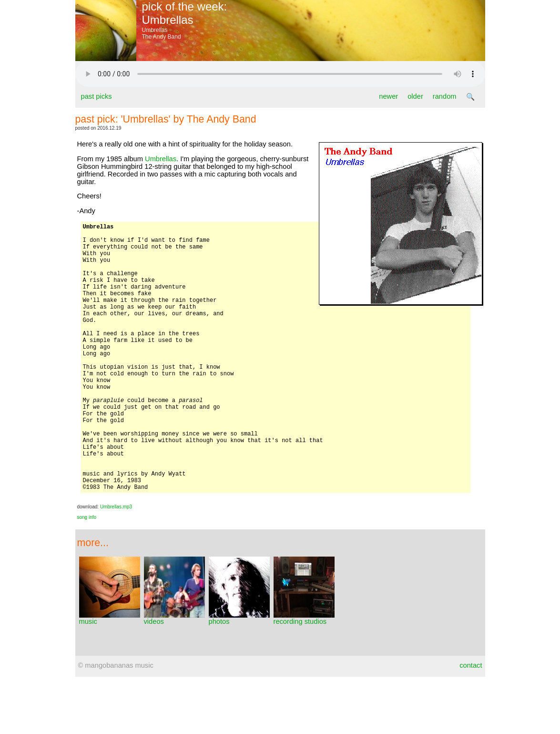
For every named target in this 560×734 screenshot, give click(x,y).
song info (87, 574)
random (445, 96)
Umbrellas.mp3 (116, 564)
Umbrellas (161, 159)
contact (471, 723)
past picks (97, 96)
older (415, 96)
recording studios (304, 676)
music (110, 676)
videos (174, 676)
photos (239, 676)
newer (388, 96)
